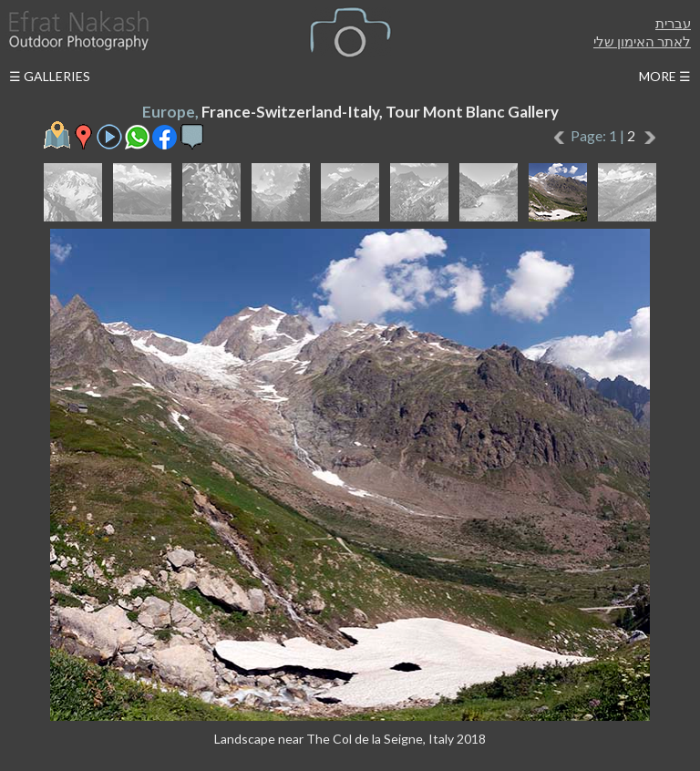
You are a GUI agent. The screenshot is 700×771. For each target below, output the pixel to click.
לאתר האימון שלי (642, 41)
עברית (673, 23)
